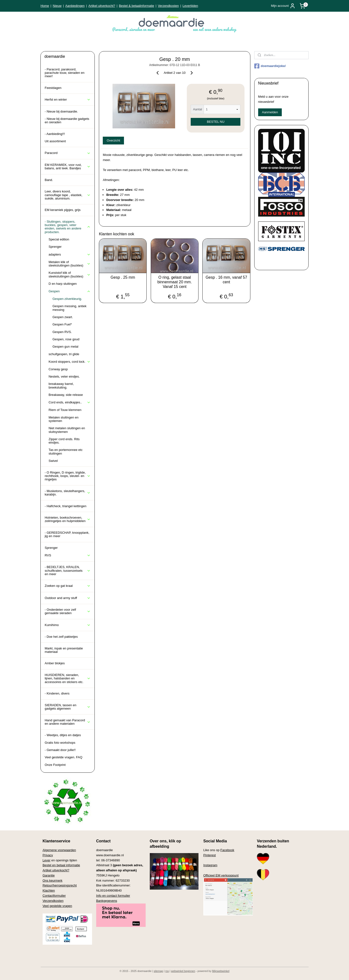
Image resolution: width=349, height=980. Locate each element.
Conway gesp (58, 369)
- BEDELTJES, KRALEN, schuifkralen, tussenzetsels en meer (68, 571)
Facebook (227, 850)
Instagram (210, 865)
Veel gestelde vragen (57, 906)
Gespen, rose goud (66, 339)
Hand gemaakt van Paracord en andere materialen (68, 722)
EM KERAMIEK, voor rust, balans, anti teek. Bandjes (68, 167)
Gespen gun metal (65, 347)
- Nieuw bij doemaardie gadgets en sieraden (67, 120)
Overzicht (113, 140)
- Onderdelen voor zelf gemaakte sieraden (68, 611)
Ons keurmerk (53, 880)
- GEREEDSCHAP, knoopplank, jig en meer (67, 534)
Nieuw (57, 6)
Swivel (53, 461)
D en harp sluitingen (63, 284)
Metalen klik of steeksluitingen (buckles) (70, 264)
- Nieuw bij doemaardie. (61, 111)
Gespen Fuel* (62, 324)
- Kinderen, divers (57, 693)
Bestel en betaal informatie (61, 865)
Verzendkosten (168, 6)
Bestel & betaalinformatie (137, 6)
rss (167, 971)
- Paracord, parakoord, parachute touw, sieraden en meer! (64, 73)
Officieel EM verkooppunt (221, 875)
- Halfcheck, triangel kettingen (65, 506)
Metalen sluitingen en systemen (63, 419)
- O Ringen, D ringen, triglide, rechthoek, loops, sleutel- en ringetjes (68, 476)
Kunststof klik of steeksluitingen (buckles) (70, 274)
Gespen (70, 291)
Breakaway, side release (66, 395)
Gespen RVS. (62, 332)
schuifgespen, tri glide (64, 354)
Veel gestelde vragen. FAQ (63, 757)
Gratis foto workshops (60, 743)
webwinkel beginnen (183, 971)
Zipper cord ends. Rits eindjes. (64, 441)
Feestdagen (53, 88)
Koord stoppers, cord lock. (70, 362)
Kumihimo (68, 625)
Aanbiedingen (75, 6)
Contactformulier (54, 896)
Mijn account (283, 6)
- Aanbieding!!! (55, 134)
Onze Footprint (55, 765)
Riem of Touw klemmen (65, 410)
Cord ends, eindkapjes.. (70, 402)
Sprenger (55, 247)
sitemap (158, 971)
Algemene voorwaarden (59, 850)
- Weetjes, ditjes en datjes (63, 735)
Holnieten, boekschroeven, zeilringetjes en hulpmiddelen (68, 519)
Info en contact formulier (113, 896)
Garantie (49, 875)
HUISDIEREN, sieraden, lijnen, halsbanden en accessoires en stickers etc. (68, 678)
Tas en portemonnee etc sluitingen (65, 452)
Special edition (59, 239)
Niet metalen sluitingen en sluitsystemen (67, 430)
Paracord (68, 153)
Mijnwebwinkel (221, 971)
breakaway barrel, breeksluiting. (61, 385)
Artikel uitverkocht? (102, 6)
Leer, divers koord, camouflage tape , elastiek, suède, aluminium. (68, 195)
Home (45, 6)
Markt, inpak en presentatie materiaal (64, 650)
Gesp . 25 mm (123, 277)
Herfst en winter (68, 100)
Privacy (48, 855)
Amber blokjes (55, 663)
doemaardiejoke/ (270, 66)
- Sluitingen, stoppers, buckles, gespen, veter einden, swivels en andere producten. (68, 227)
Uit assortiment (55, 141)
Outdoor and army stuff (68, 598)
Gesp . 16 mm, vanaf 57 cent (226, 280)
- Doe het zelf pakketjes (61, 637)
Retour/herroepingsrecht (60, 885)
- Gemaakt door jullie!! (60, 750)
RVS (68, 555)
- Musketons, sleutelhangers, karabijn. (68, 493)
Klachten (49, 890)
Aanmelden (270, 112)
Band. (49, 180)
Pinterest (210, 855)
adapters (70, 255)
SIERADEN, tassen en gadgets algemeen (68, 707)
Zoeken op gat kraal (68, 586)
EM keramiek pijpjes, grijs (62, 210)
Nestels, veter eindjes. (64, 376)
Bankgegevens (107, 901)
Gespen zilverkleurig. (67, 299)
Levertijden (190, 6)
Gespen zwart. (63, 317)
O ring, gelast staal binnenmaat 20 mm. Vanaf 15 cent (174, 282)
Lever (47, 860)
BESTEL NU (216, 122)
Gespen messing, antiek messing (69, 308)
